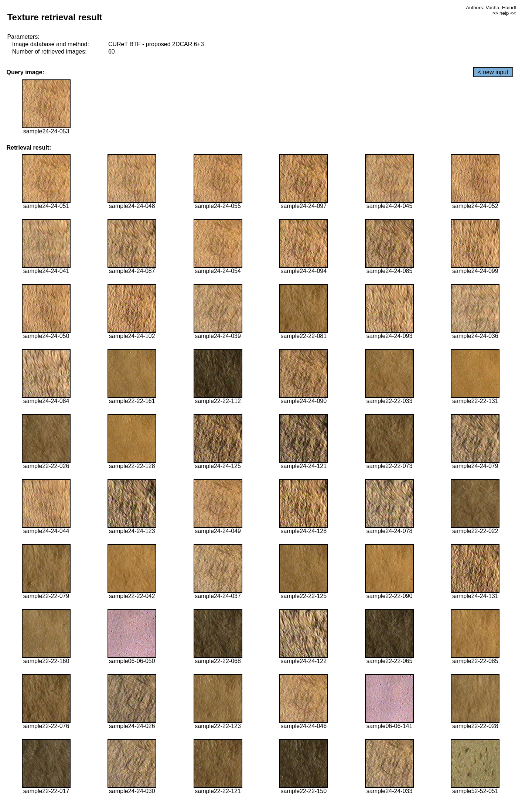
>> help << (504, 13)
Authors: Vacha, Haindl (491, 8)
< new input (493, 72)
